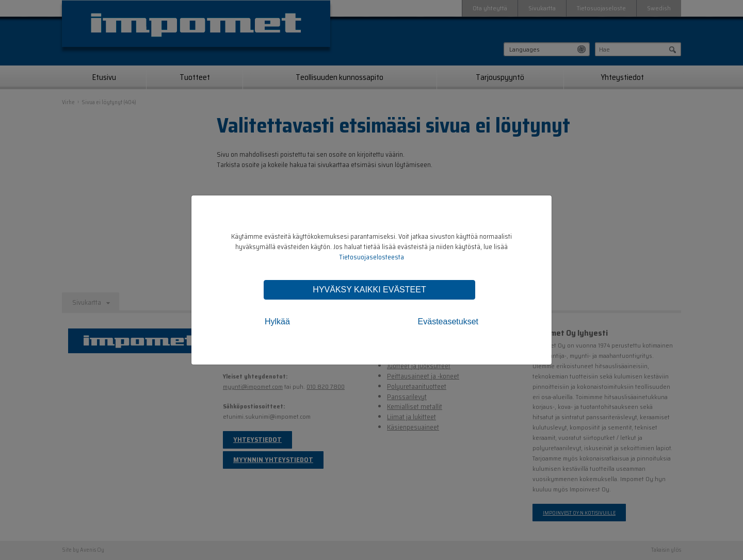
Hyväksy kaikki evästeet (369, 290)
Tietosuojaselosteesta (372, 257)
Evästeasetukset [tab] (448, 322)
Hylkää (277, 322)
